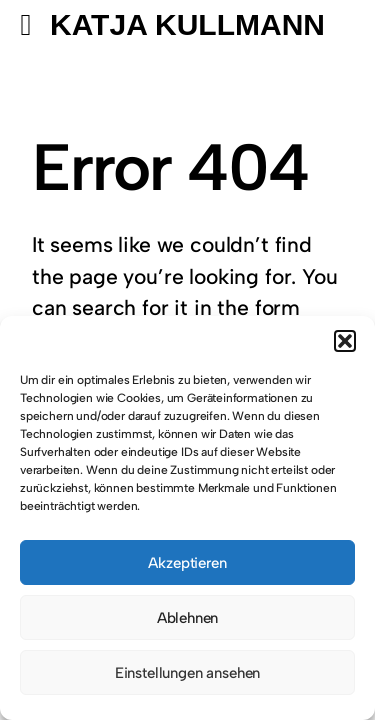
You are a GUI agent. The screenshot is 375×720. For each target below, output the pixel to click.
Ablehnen (188, 618)
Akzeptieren (187, 563)
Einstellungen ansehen (187, 673)
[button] (345, 341)
